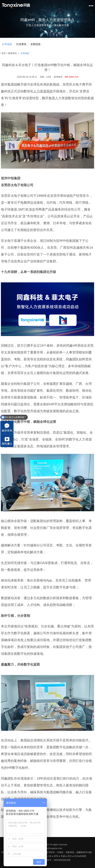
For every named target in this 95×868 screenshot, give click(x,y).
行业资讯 (21, 44)
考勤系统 (70, 852)
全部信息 (36, 44)
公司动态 (7, 44)
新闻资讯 (12, 53)
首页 (3, 53)
